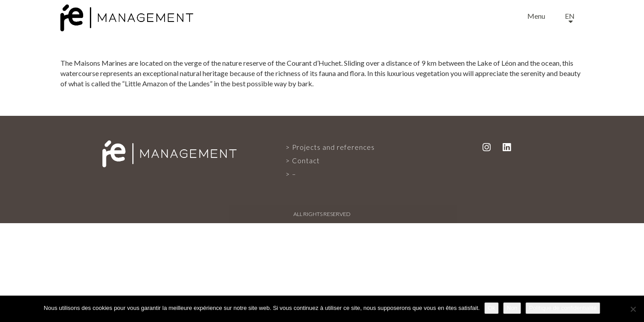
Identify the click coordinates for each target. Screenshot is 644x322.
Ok (492, 308)
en (570, 16)
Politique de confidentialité (563, 308)
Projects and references (333, 147)
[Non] (633, 309)
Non (512, 308)
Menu (536, 16)
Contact (306, 161)
